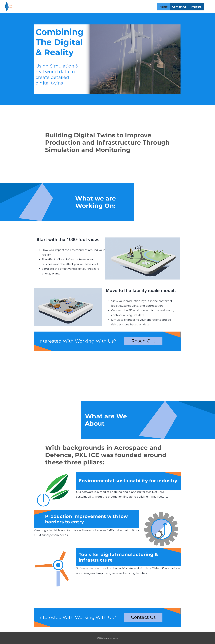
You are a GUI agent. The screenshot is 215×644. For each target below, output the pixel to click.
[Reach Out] (143, 341)
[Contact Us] (143, 617)
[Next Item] (175, 59)
